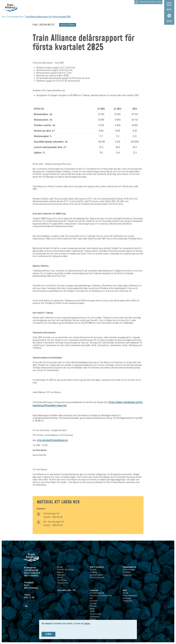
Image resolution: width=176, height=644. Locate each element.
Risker (92, 611)
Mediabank (127, 598)
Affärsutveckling (129, 570)
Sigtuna (93, 570)
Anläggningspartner (130, 567)
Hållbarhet (61, 575)
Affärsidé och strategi (65, 570)
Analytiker (94, 601)
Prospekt (93, 604)
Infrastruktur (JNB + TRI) (66, 590)
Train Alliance (10, 8)
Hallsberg (93, 572)
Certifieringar (62, 580)
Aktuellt (126, 593)
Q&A (91, 598)
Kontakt (93, 619)
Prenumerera (95, 617)
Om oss (60, 567)
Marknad (60, 572)
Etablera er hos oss (97, 578)
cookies (87, 624)
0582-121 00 (29, 598)
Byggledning (127, 575)
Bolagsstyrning (63, 583)
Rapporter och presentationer (101, 596)
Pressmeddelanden (15, 17)
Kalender (93, 606)
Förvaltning (127, 572)
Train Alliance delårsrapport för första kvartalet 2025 (48, 17)
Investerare (94, 590)
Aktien (92, 609)
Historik (60, 578)
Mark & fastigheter (97, 567)
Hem (4, 17)
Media (125, 590)
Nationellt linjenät (97, 575)
